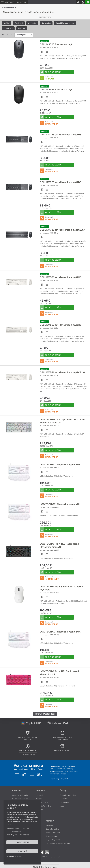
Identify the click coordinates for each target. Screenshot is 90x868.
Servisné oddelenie (53, 833)
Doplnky (22, 28)
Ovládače (32, 23)
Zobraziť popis (45, 17)
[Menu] (8, 2)
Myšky (6, 23)
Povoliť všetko (22, 842)
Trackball (19, 23)
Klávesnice (46, 23)
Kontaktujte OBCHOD (59, 779)
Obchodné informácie (68, 795)
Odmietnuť (22, 851)
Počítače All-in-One (43, 806)
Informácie (17, 791)
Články (63, 791)
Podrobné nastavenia (15, 857)
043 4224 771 (51, 825)
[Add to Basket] (57, 72)
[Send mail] (47, 52)
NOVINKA (44, 41)
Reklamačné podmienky (21, 799)
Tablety (39, 799)
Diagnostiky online (53, 840)
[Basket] (88, 2)
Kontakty (50, 821)
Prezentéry (8, 28)
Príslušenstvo (9, 8)
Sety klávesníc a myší (65, 23)
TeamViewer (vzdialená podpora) (58, 843)
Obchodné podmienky (20, 795)
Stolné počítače (42, 802)
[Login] (83, 2)
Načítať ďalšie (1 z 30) (45, 714)
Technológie (64, 802)
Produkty (40, 791)
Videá (62, 806)
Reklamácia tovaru (53, 836)
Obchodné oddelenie (54, 829)
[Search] (78, 2)
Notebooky (40, 795)
